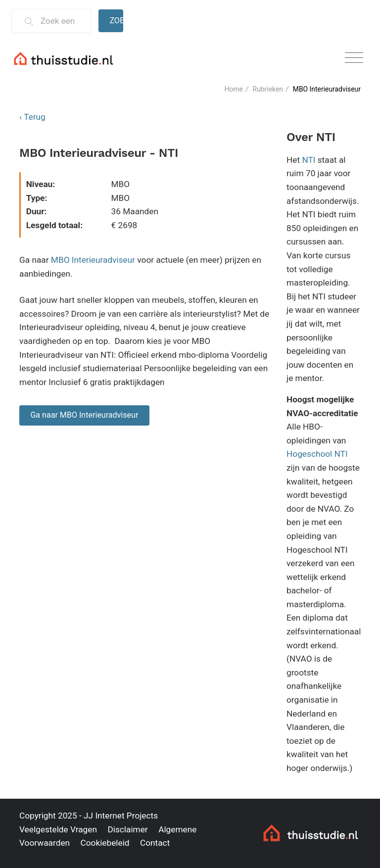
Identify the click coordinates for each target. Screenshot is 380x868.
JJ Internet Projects (121, 816)
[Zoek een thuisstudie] (62, 21)
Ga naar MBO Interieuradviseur (84, 415)
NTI (309, 160)
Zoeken (116, 21)
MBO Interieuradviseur (93, 260)
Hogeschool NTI (317, 454)
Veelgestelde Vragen (58, 829)
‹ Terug (32, 117)
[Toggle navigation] (354, 58)
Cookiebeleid (105, 843)
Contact (155, 843)
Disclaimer (127, 829)
